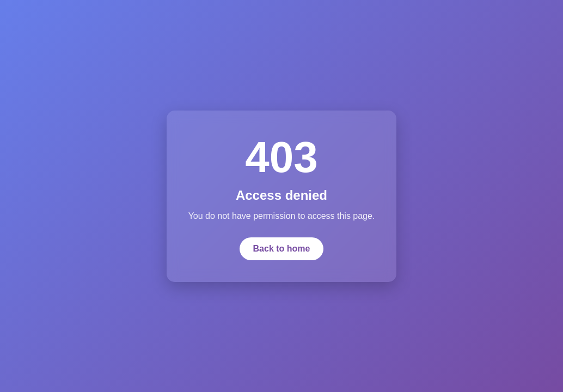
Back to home (282, 249)
